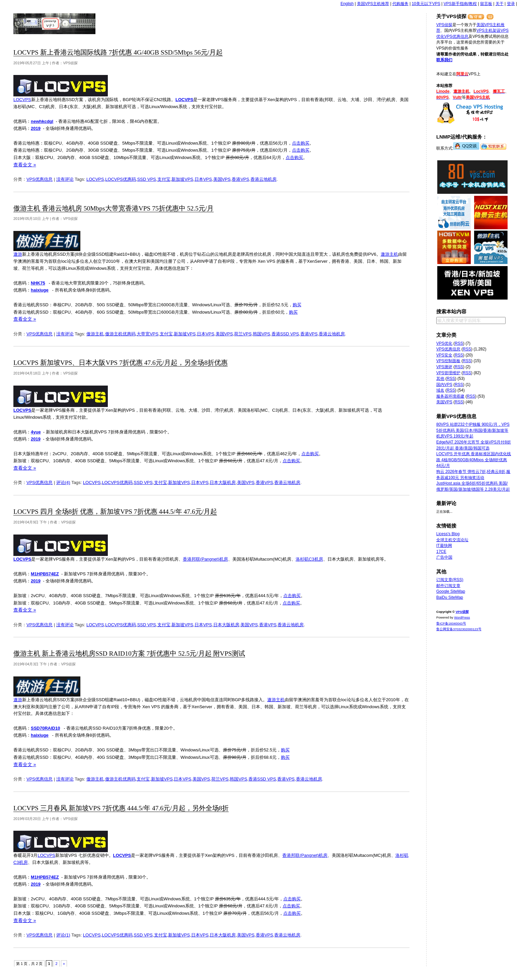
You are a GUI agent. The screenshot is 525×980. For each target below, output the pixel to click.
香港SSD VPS (285, 334)
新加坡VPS (182, 179)
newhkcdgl (42, 121)
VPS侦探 (55, 24)
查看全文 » (25, 165)
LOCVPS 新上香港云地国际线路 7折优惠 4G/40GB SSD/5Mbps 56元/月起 (118, 52)
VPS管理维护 (448, 373)
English (347, 4)
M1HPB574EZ (45, 574)
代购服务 (400, 4)
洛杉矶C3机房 (309, 559)
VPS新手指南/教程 (460, 4)
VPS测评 (444, 367)
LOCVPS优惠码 (121, 179)
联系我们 (444, 60)
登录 (511, 4)
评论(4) (63, 482)
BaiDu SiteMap (450, 597)
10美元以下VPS (426, 4)
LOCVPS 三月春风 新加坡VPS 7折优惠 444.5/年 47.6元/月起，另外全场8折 (121, 808)
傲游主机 (95, 334)
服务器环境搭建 (450, 396)
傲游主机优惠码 (120, 334)
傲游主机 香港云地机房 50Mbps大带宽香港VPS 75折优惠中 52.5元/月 (114, 208)
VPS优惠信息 (40, 179)
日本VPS (203, 179)
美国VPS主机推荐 (373, 4)
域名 (440, 390)
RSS (459, 343)
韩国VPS (261, 334)
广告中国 (444, 557)
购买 (297, 305)
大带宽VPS (147, 334)
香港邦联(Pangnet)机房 (205, 559)
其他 (440, 379)
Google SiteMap (451, 591)
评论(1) (63, 935)
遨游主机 (389, 254)
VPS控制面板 (448, 361)
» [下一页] (64, 964)
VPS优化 (444, 343)
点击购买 (301, 143)
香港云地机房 (264, 179)
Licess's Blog (448, 534)
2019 (36, 128)
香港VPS (240, 179)
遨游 (18, 254)
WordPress (462, 617)
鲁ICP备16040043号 (451, 623)
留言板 (486, 4)
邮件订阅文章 (448, 586)
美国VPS (222, 179)
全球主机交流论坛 (452, 540)
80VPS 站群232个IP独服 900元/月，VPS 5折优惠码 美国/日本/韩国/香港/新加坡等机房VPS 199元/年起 (473, 430)
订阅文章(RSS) (450, 580)
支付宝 (164, 179)
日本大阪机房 (223, 482)
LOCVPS (22, 100)
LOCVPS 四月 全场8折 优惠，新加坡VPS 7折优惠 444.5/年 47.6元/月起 (115, 512)
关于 (500, 4)
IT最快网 (444, 546)
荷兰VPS (243, 334)
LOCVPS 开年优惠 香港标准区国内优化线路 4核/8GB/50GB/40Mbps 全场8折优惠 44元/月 (474, 460)
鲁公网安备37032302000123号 (459, 629)
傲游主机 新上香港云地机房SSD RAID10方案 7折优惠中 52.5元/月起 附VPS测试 (129, 654)
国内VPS (444, 385)
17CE (441, 552)
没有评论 (65, 179)
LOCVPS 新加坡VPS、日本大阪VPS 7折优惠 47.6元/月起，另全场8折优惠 (121, 363)
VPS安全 (444, 355)
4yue (36, 432)
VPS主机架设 (489, 30)
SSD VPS (147, 179)
